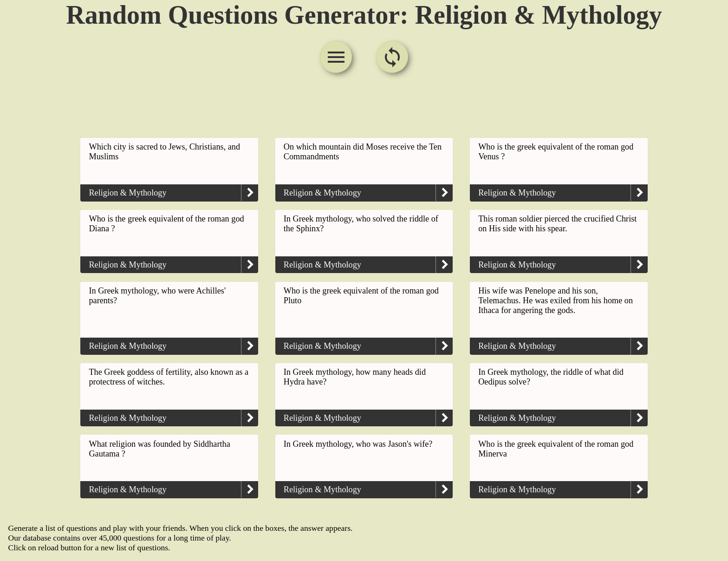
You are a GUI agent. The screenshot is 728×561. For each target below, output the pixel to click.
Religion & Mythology (127, 193)
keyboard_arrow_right (250, 193)
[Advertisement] (364, 107)
